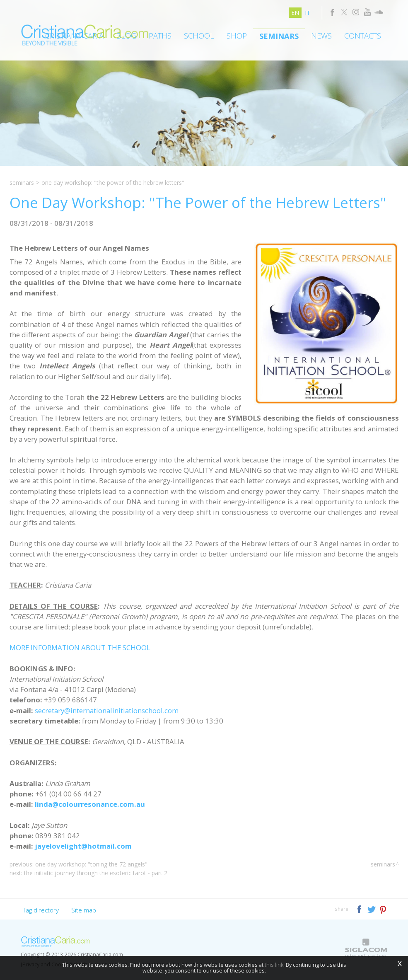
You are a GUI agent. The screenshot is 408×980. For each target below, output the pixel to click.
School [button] (199, 36)
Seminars (279, 36)
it (308, 13)
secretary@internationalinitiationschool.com (107, 710)
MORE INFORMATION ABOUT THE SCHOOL (80, 647)
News (321, 36)
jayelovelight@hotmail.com (83, 846)
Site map (84, 910)
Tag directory (41, 910)
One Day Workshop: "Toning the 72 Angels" (91, 864)
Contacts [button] (363, 36)
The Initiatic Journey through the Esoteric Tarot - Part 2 (96, 873)
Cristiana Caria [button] (74, 36)
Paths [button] (160, 36)
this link (274, 965)
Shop (237, 36)
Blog (126, 36)
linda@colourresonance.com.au (90, 804)
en (295, 13)
